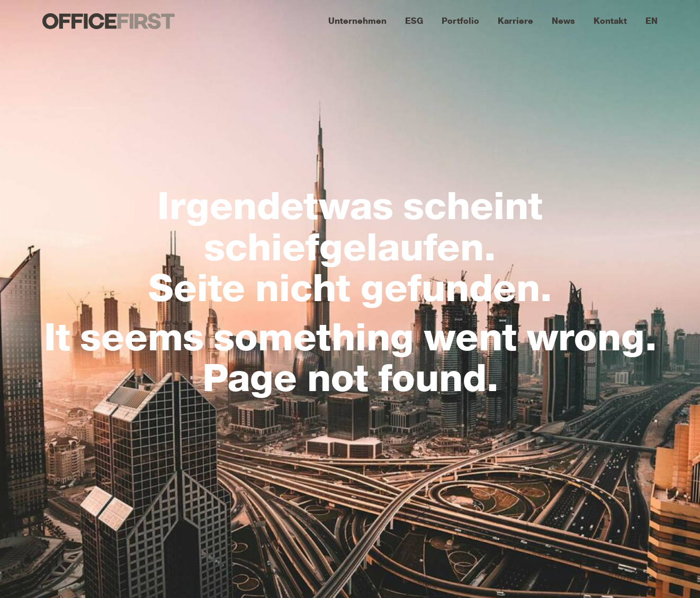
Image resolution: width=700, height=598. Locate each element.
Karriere (515, 21)
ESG (414, 21)
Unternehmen (357, 21)
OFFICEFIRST (109, 21)
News (563, 21)
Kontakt (610, 21)
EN (652, 21)
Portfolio (460, 21)
